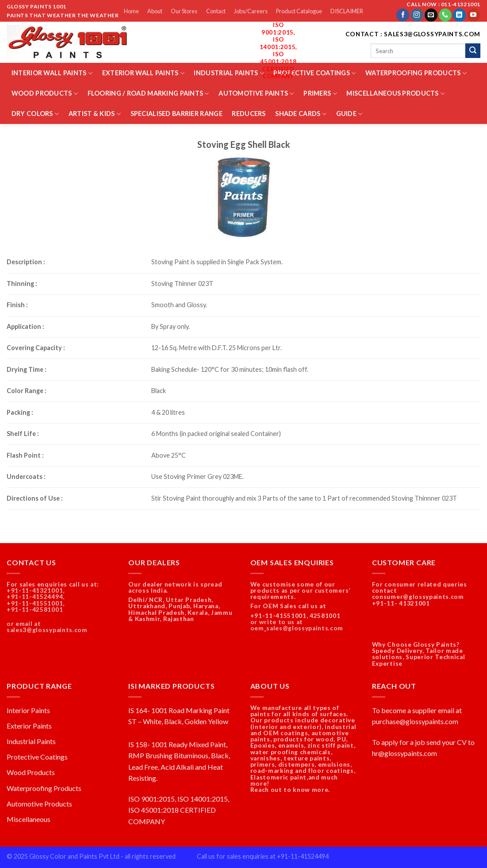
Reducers (249, 114)
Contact (216, 11)
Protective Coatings (314, 73)
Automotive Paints (256, 94)
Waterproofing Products (416, 73)
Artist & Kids (95, 114)
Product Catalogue (299, 11)
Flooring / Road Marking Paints (148, 94)
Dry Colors (35, 114)
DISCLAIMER (347, 11)
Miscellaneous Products (395, 94)
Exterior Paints (29, 726)
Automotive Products (39, 804)
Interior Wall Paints (52, 73)
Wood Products (45, 94)
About (155, 11)
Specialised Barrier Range (176, 114)
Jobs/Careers (251, 11)
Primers (320, 94)
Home (131, 11)
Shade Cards (301, 114)
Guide (349, 114)
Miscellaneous (29, 819)
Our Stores (184, 11)
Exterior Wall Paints (143, 73)
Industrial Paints (229, 73)
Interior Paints (28, 710)
